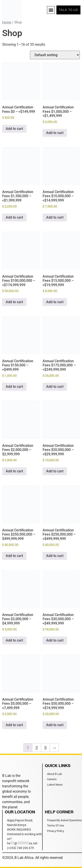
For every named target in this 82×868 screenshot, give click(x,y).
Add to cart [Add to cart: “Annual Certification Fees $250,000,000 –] (55, 556)
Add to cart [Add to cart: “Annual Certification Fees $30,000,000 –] (55, 640)
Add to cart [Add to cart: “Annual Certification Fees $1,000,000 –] (55, 133)
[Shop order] (55, 55)
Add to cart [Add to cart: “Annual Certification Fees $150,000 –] (14, 387)
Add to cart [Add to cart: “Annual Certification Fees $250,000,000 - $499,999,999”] (14, 556)
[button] (51, 10)
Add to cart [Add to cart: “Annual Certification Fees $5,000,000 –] (14, 725)
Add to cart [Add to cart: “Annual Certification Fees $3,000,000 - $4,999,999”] (14, 640)
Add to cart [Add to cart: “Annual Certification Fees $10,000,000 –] (55, 217)
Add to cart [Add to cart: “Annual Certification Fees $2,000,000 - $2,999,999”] (14, 471)
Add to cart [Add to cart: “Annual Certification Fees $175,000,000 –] (55, 387)
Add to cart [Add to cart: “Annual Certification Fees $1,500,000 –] (14, 217)
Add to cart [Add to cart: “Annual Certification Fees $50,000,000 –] (55, 725)
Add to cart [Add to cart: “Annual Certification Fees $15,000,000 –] (55, 302)
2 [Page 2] (37, 748)
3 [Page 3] (45, 748)
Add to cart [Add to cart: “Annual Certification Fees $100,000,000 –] (14, 302)
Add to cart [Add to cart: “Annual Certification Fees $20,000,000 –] (55, 471)
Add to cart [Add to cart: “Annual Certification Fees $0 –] (14, 129)
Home (7, 22)
